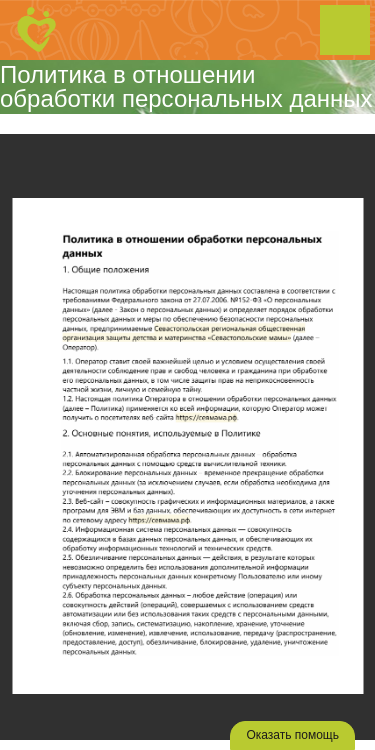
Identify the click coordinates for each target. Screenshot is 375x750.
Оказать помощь (292, 735)
